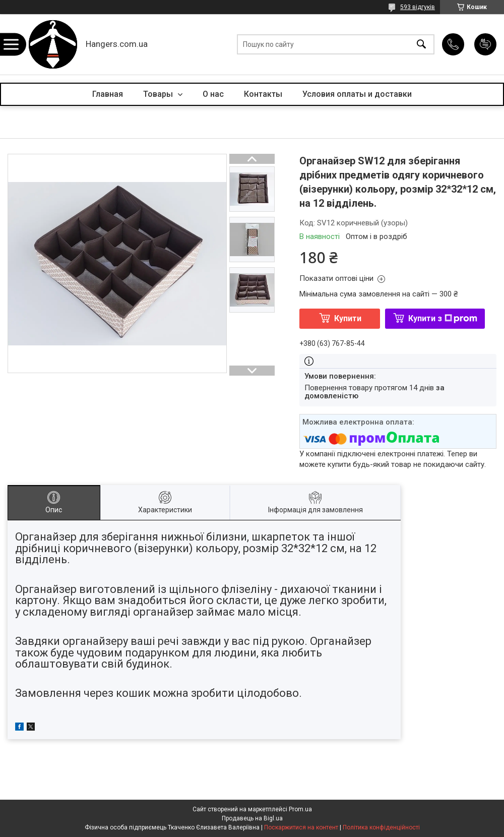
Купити (348, 318)
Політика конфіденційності (381, 827)
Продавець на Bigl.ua (252, 818)
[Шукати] (421, 45)
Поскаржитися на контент (301, 827)
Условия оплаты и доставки (357, 94)
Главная (108, 94)
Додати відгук (485, 44)
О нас (213, 94)
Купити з (443, 318)
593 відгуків (418, 7)
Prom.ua (300, 809)
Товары (159, 94)
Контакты (263, 94)
